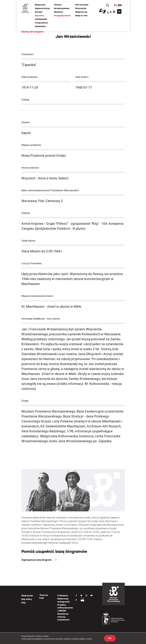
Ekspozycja (40, 5)
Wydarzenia (40, 26)
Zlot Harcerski (82, 5)
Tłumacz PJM (44, 597)
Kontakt (39, 12)
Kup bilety (39, 16)
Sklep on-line (81, 16)
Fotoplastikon (41, 23)
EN (120, 5)
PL (116, 5)
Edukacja (58, 12)
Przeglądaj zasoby (62, 16)
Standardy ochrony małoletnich (63, 617)
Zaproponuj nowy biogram (37, 560)
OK (110, 638)
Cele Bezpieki (41, 19)
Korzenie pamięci (62, 8)
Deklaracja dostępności (64, 600)
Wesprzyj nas (81, 12)
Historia (58, 5)
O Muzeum (63, 595)
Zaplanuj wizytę (42, 8)
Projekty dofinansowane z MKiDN (65, 608)
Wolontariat (81, 8)
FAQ (24, 603)
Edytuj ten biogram (33, 32)
